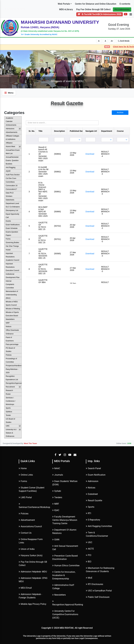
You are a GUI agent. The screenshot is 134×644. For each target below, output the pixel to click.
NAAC (56, 468)
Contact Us (25, 533)
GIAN (56, 540)
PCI (89, 555)
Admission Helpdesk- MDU (33, 572)
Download (90, 154)
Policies (24, 514)
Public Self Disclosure (98, 597)
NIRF (56, 504)
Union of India (27, 549)
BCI (89, 562)
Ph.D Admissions (122, 9)
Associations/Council (30, 526)
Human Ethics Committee (66, 566)
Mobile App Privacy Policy (33, 604)
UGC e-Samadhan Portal (99, 591)
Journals (58, 475)
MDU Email (25, 588)
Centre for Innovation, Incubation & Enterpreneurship (64, 575)
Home (23, 468)
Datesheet (92, 494)
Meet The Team (30, 443)
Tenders (57, 497)
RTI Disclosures (94, 584)
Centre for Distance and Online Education (96, 4)
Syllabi (57, 491)
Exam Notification (96, 475)
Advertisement (27, 520)
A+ (112, 41)
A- (99, 41)
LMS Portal (25, 497)
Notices (91, 488)
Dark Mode (124, 41)
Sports (90, 507)
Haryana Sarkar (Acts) (31, 555)
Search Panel (93, 468)
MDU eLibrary (66, 9)
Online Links (26, 475)
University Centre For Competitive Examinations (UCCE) (65, 614)
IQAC (56, 510)
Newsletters (59, 595)
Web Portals (64, 4)
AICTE (90, 549)
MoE (89, 578)
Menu (9, 93)
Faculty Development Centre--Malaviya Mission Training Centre (65, 520)
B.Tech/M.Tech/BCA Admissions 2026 (100, 14)
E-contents (125, 4)
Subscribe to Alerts (15, 9)
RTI (88, 513)
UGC (89, 542)
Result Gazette (94, 500)
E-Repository (93, 520)
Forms (23, 481)
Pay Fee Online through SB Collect (93, 9)
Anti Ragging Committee (99, 526)
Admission (92, 481)
